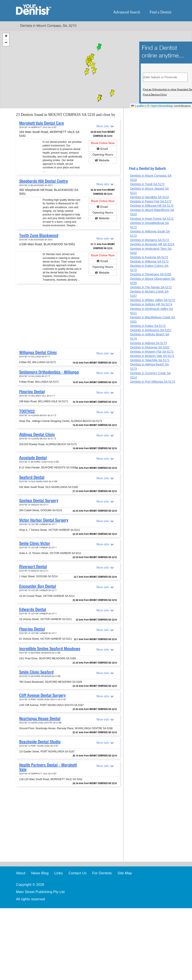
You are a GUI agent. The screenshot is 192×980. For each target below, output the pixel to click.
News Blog (40, 873)
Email (104, 149)
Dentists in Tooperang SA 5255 (151, 274)
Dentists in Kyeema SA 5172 (149, 257)
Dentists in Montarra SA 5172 (149, 240)
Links (59, 873)
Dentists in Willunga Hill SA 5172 (152, 206)
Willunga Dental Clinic (38, 352)
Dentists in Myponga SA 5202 (150, 347)
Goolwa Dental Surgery (39, 501)
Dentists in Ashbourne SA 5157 (151, 330)
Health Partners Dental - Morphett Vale (48, 767)
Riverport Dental (33, 567)
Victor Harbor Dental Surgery (44, 520)
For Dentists (102, 873)
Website (104, 160)
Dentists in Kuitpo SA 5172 (148, 326)
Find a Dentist (161, 12)
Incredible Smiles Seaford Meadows (50, 649)
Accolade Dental (33, 458)
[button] (99, 48)
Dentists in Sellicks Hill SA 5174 (151, 304)
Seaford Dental (32, 477)
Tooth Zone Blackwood (39, 235)
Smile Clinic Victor (35, 543)
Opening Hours (103, 155)
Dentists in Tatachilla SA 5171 (150, 360)
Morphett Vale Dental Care (42, 123)
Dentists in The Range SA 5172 (151, 287)
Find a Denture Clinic (155, 95)
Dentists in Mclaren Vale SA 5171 (152, 356)
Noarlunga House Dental (40, 719)
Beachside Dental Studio (40, 742)
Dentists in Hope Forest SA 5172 (152, 219)
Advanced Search (127, 12)
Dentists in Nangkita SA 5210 (149, 197)
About (21, 873)
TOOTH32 (27, 411)
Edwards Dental (33, 609)
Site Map (125, 873)
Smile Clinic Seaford (36, 672)
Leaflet (138, 106)
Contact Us (78, 873)
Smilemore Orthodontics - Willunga (49, 372)
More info (103, 126)
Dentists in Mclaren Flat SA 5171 (152, 352)
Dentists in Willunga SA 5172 (149, 261)
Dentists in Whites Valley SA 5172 (152, 300)
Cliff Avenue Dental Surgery (43, 695)
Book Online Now (103, 143)
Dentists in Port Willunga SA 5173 (152, 382)
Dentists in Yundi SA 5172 (147, 184)
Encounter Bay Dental (38, 586)
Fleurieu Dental (32, 392)
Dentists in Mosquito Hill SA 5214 (152, 244)
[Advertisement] (67, 316)
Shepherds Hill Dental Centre (44, 181)
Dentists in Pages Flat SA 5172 (151, 201)
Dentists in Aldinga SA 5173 (148, 343)
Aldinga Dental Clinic (37, 434)
